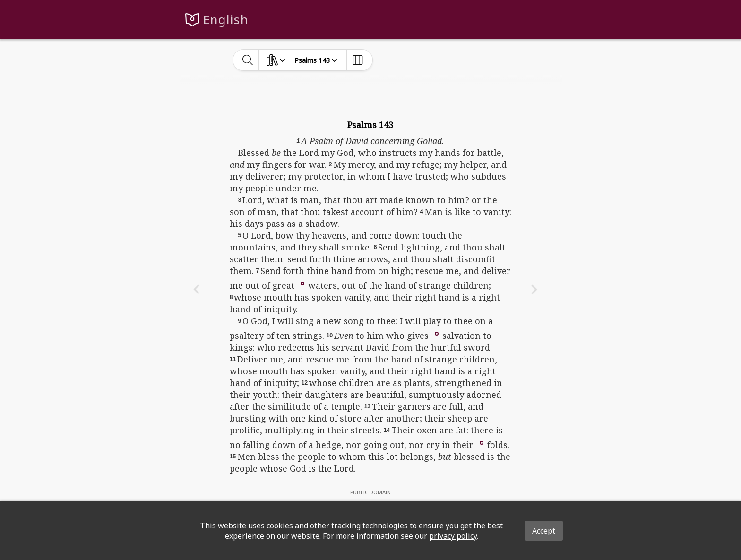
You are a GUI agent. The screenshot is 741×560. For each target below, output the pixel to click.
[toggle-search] (248, 60)
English (226, 20)
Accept (544, 531)
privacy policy (453, 536)
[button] (302, 283)
